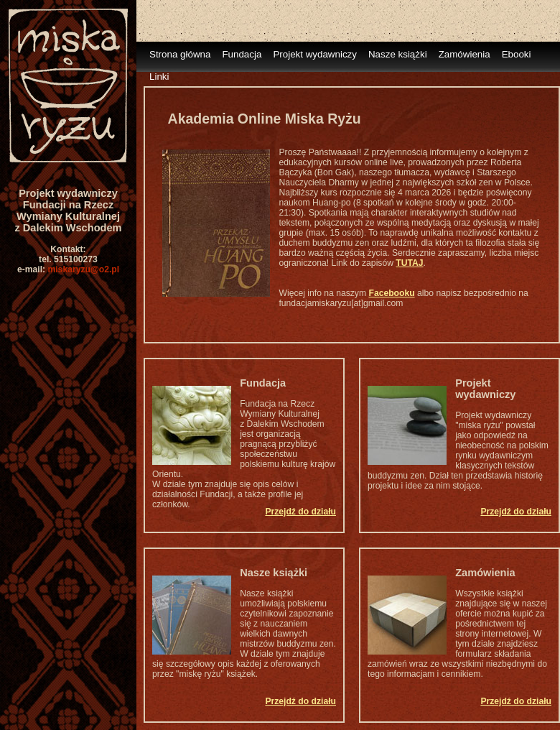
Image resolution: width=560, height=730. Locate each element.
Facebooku (391, 293)
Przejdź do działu (300, 512)
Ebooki (517, 54)
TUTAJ (409, 263)
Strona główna (180, 54)
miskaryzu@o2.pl (83, 269)
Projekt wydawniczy (315, 54)
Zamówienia (465, 54)
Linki (159, 77)
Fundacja (242, 54)
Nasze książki (398, 54)
